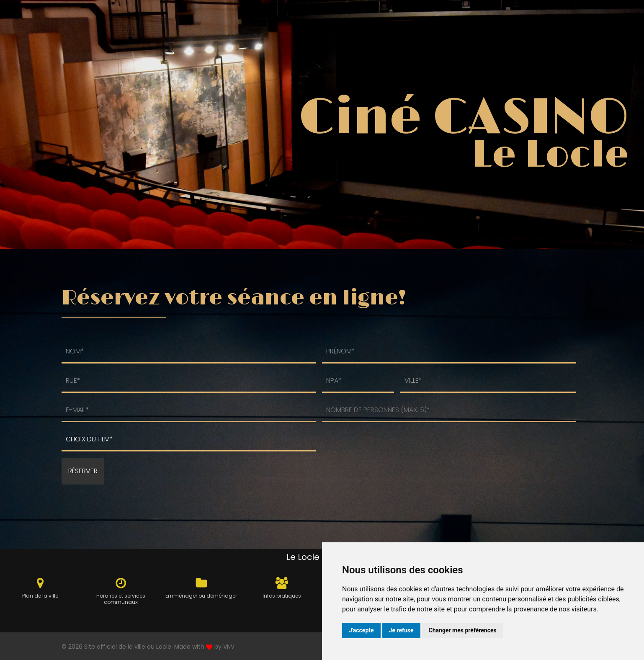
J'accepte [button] (361, 630)
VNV (229, 647)
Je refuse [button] (401, 630)
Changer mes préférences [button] (463, 630)
